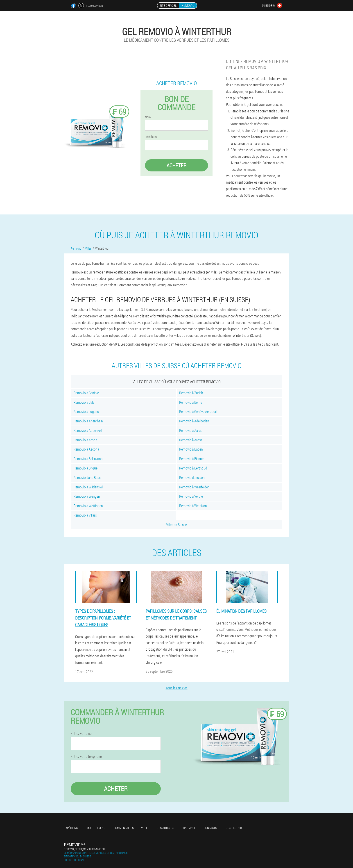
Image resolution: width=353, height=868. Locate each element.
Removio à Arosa (191, 440)
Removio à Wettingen (88, 506)
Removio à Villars (85, 515)
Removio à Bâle (84, 402)
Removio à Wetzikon (193, 506)
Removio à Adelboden (194, 421)
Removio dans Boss (87, 477)
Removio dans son (192, 477)
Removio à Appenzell (88, 430)
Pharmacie (189, 828)
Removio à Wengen (87, 496)
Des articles (165, 828)
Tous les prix (233, 828)
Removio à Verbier (192, 496)
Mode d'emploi (96, 828)
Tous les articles (177, 688)
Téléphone (151, 137)
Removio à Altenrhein (88, 421)
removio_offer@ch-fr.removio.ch (84, 849)
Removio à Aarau (191, 430)
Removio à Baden (191, 449)
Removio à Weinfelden (194, 487)
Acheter (176, 165)
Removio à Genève (86, 393)
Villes (145, 828)
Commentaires (124, 828)
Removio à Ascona (86, 449)
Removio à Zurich (191, 393)
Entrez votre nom (83, 734)
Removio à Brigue (86, 468)
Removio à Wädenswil (88, 487)
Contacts (210, 828)
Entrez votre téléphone (86, 756)
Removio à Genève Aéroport (198, 411)
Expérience (72, 828)
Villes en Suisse (176, 525)
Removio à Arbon (85, 440)
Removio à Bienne (191, 459)
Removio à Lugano (86, 411)
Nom (148, 117)
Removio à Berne (191, 402)
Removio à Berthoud (193, 468)
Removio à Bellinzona (88, 459)
